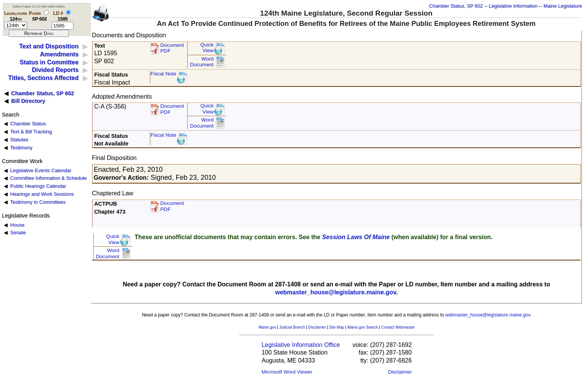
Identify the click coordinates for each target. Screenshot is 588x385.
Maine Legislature (563, 6)
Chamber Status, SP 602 (456, 6)
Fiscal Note (163, 74)
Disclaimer (317, 327)
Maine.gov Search (363, 327)
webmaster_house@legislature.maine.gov (336, 292)
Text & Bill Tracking (31, 132)
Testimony (21, 148)
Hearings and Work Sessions (42, 194)
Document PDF (172, 48)
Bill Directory (28, 101)
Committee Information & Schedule (49, 178)
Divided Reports (55, 70)
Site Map (337, 327)
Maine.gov (267, 327)
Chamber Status (28, 124)
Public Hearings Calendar (38, 186)
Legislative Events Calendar (41, 170)
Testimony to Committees (38, 202)
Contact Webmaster (398, 327)
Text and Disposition (49, 46)
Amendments (59, 54)
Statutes (19, 140)
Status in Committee (49, 62)
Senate (18, 232)
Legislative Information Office (301, 345)
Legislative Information (513, 6)
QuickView (207, 48)
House (17, 225)
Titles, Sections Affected (43, 78)
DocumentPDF (172, 109)
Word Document (202, 62)
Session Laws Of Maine (356, 237)
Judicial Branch (292, 327)
